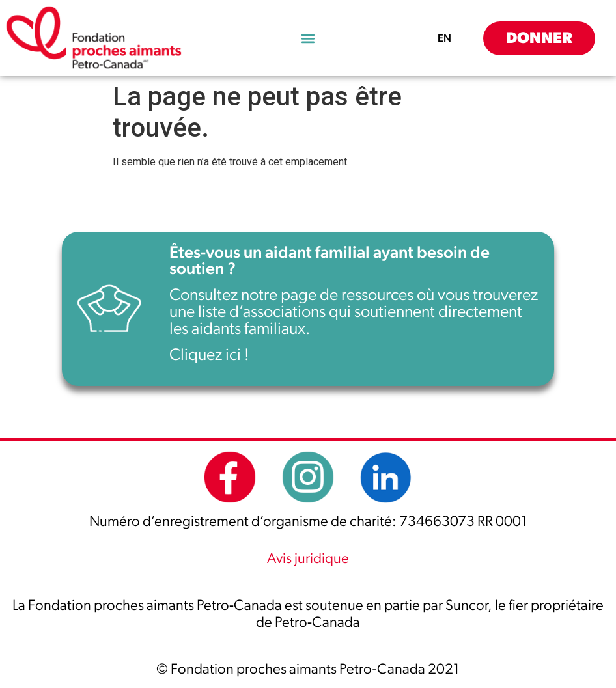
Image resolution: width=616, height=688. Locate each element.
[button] (308, 38)
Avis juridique (308, 558)
